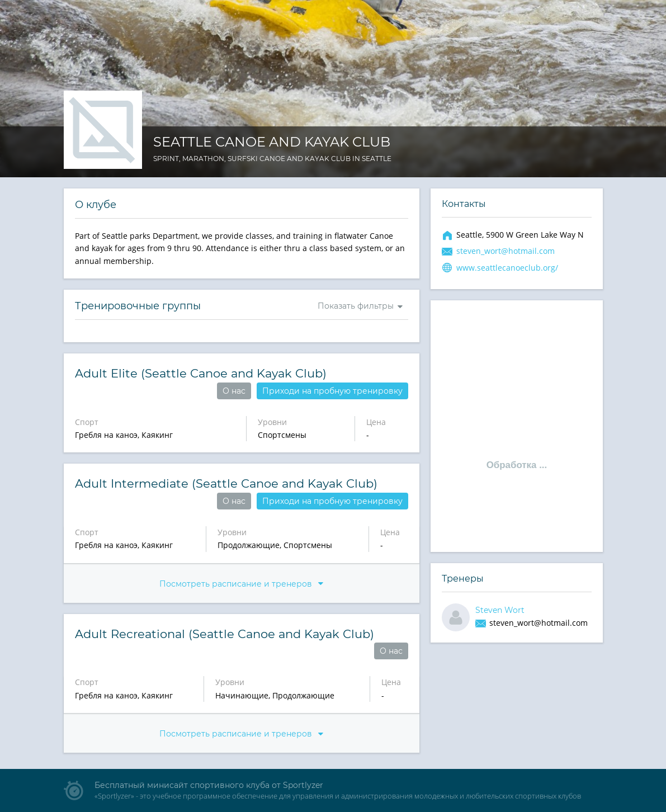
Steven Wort (500, 610)
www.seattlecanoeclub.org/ (507, 268)
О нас (234, 391)
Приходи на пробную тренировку (332, 391)
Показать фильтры (356, 306)
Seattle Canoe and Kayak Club (272, 142)
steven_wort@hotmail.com (506, 251)
